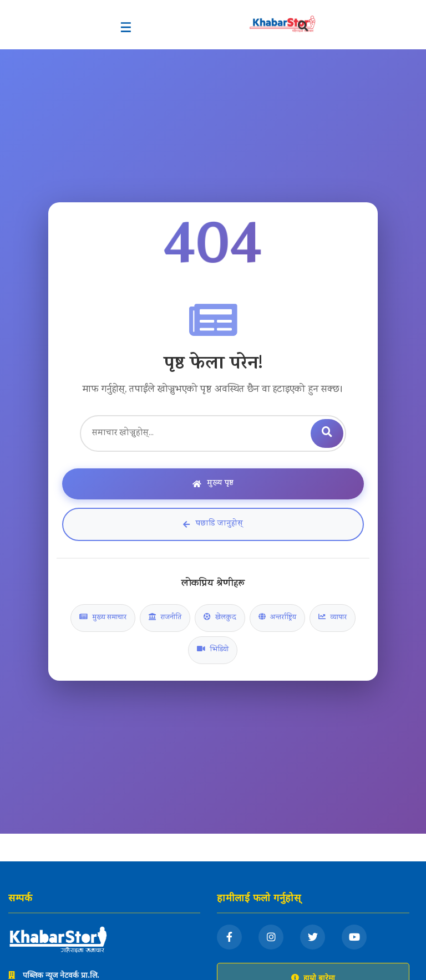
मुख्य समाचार (103, 618)
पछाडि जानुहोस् (213, 524)
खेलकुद (220, 618)
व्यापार (333, 618)
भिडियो (213, 650)
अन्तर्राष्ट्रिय (277, 618)
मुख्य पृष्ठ (213, 484)
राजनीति (165, 618)
